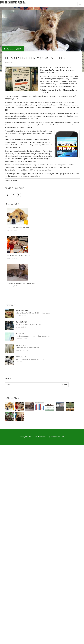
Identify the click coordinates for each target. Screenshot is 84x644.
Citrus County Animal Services (18, 228)
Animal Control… (22, 345)
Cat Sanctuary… (22, 322)
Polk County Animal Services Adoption (21, 283)
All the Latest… (22, 334)
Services (10, 62)
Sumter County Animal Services (18, 255)
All (52, 437)
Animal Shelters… (22, 310)
